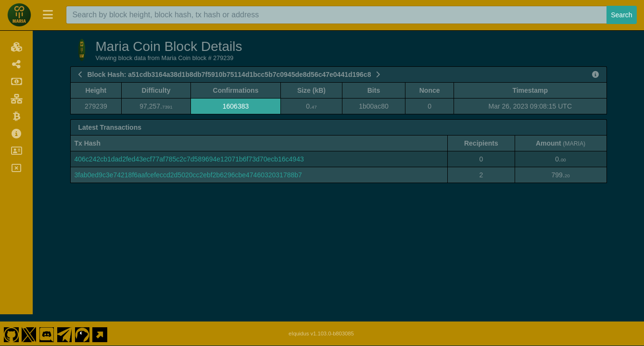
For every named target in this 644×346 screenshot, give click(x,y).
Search (621, 15)
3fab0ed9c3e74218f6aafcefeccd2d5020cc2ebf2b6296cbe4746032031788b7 (188, 175)
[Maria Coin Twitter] (29, 326)
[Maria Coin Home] (19, 15)
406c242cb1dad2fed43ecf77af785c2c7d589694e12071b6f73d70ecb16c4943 (189, 159)
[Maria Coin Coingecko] (82, 326)
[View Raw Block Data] (595, 74)
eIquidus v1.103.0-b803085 (321, 326)
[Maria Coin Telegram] (64, 326)
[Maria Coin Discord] (47, 326)
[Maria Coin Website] (100, 326)
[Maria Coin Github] (11, 326)
